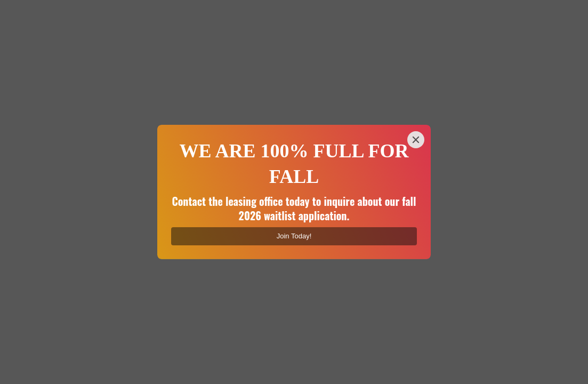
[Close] (416, 140)
